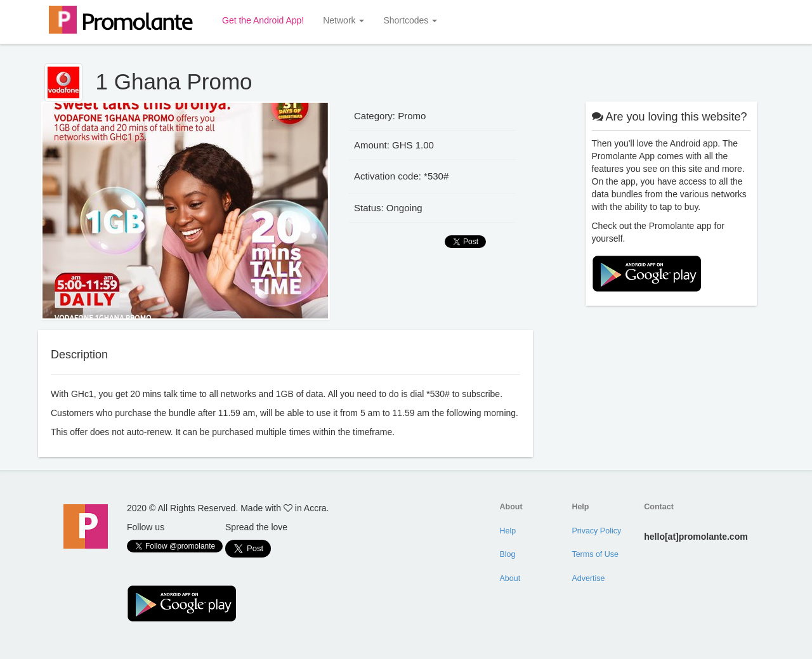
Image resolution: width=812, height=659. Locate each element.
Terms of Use (595, 554)
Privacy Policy (596, 531)
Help (508, 531)
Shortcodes (410, 20)
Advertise (588, 578)
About (510, 578)
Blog (508, 554)
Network (344, 20)
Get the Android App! (263, 20)
